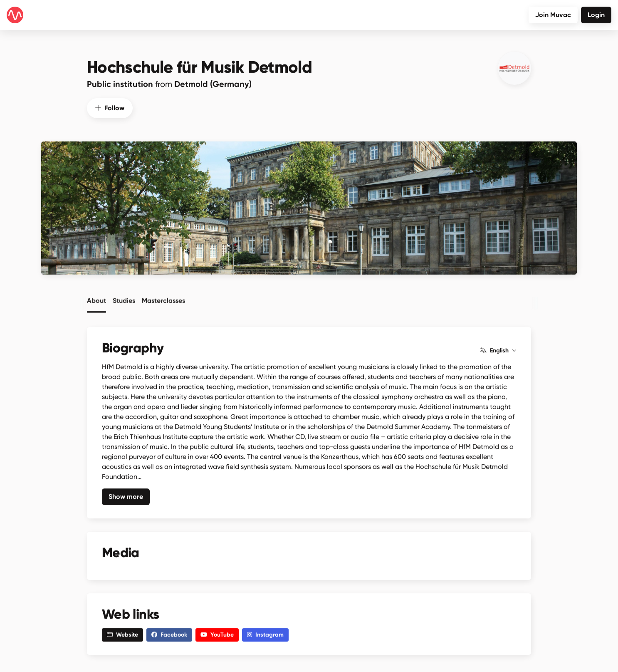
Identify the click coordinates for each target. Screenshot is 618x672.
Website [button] (122, 633)
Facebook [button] (169, 633)
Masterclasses (163, 298)
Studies (124, 298)
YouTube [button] (217, 633)
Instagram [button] (265, 633)
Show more (126, 495)
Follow (110, 106)
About (96, 298)
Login (596, 15)
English (498, 349)
